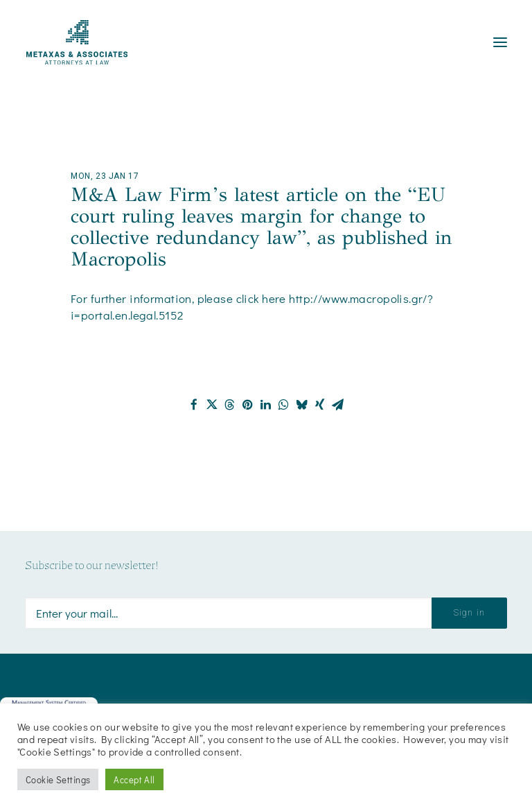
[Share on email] (338, 405)
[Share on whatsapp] (284, 405)
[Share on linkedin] (266, 405)
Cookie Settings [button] (58, 779)
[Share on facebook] (194, 405)
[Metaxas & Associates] (77, 42)
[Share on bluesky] (302, 405)
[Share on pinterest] (248, 405)
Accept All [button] (134, 779)
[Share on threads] (230, 405)
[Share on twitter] (212, 405)
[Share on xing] (320, 405)
